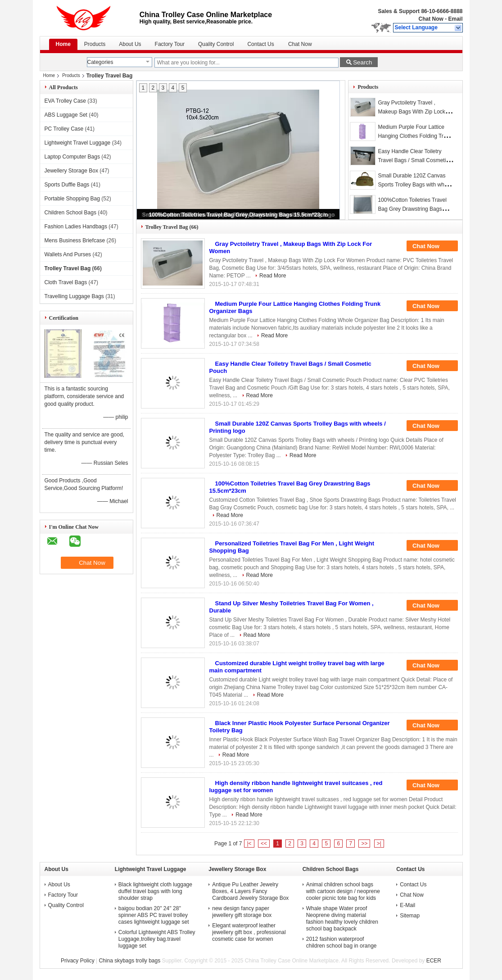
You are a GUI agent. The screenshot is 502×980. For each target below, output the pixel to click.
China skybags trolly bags (129, 961)
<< (264, 844)
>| (379, 844)
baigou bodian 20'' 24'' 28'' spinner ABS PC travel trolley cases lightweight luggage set (154, 915)
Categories (100, 62)
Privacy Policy (78, 961)
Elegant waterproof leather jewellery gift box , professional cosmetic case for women (249, 932)
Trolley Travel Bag (68, 268)
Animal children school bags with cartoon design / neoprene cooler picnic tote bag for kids (343, 891)
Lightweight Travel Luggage (78, 143)
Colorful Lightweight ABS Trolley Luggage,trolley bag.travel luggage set (157, 939)
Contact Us (260, 44)
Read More (273, 276)
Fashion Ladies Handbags (76, 227)
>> (364, 844)
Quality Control (216, 44)
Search (362, 62)
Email (455, 19)
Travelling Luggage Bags (74, 296)
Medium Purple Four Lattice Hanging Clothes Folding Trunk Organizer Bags (415, 136)
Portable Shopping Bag (72, 199)
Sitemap (410, 916)
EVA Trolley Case (65, 101)
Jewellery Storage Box (71, 171)
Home (63, 44)
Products (95, 44)
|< (249, 844)
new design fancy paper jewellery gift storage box (242, 912)
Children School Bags (70, 213)
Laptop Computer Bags (72, 157)
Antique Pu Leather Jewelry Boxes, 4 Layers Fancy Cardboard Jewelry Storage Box (250, 891)
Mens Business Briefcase (75, 240)
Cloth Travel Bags (66, 282)
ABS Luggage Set (66, 115)
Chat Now (431, 19)
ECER (434, 961)
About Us (130, 44)
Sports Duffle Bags (67, 185)
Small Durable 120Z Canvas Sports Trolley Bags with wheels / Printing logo (416, 185)
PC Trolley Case (64, 129)
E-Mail (407, 905)
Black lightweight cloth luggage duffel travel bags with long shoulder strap (155, 891)
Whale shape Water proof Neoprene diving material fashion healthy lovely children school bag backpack (342, 919)
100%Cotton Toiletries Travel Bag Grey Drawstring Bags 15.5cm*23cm (239, 215)
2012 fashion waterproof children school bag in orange (341, 942)
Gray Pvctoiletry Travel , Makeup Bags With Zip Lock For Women (411, 112)
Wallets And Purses (68, 254)
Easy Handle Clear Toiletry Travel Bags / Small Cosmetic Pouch (413, 160)
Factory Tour (170, 44)
